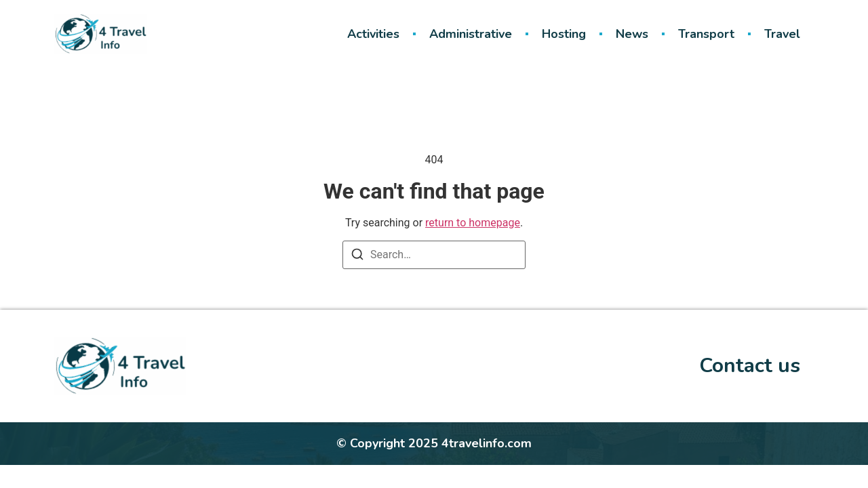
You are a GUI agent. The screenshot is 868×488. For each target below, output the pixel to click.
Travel (782, 34)
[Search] (357, 257)
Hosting (564, 34)
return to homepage (473, 223)
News (632, 34)
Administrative (471, 34)
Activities (373, 34)
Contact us (750, 366)
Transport (706, 34)
